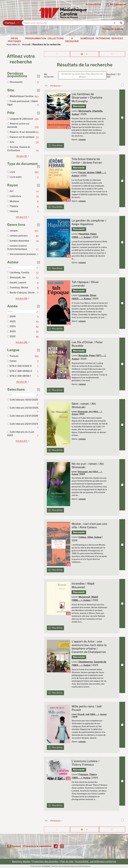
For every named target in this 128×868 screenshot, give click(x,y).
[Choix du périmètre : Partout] (12, 23)
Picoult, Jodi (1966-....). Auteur (92, 714)
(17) (23, 217)
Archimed (46, 866)
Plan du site (67, 861)
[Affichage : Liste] (84, 54)
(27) (23, 441)
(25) (23, 298)
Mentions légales (21, 861)
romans (82, 139)
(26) (23, 342)
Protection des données (45, 861)
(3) (23, 382)
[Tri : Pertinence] (55, 86)
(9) (23, 156)
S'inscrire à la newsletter (37, 846)
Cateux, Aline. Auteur (90, 537)
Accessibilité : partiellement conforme (96, 861)
